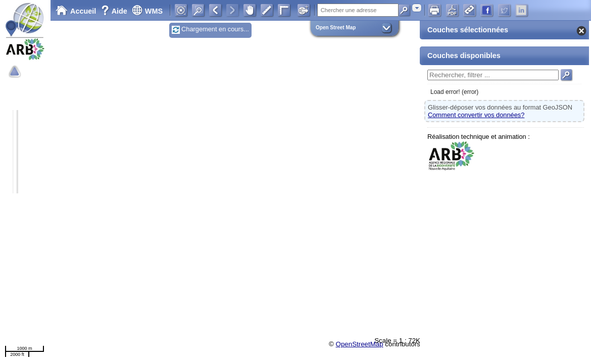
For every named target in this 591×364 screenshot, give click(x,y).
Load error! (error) (454, 92)
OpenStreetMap (360, 344)
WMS (147, 11)
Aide (115, 11)
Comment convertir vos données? (476, 115)
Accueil (76, 11)
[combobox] (417, 8)
